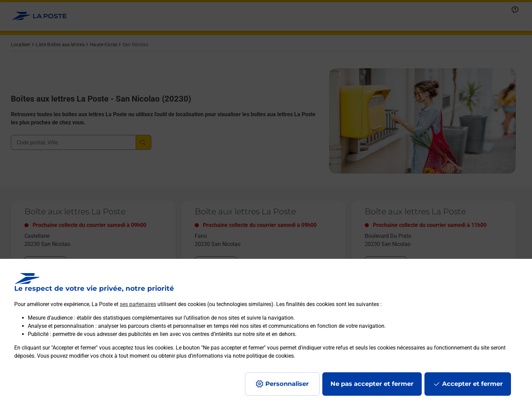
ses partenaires (138, 304)
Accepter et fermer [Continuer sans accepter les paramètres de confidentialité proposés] (472, 384)
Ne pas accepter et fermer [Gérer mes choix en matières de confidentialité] (372, 384)
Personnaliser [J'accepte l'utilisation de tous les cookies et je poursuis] (287, 384)
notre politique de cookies (263, 356)
